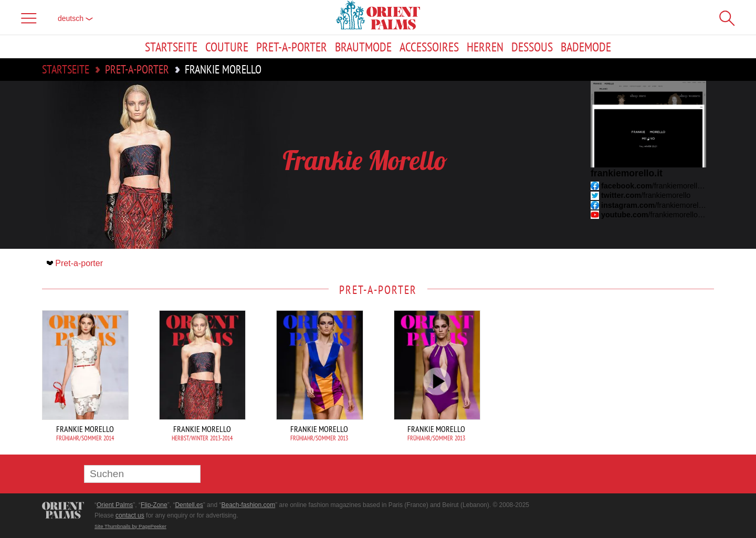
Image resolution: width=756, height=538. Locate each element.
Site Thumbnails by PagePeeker (130, 526)
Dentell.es (189, 505)
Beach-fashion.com (248, 505)
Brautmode (363, 47)
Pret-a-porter (292, 47)
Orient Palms (115, 505)
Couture (227, 47)
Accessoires (429, 47)
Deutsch (75, 18)
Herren (485, 47)
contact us (130, 515)
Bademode (586, 47)
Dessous (532, 47)
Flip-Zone (154, 505)
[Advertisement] (640, 381)
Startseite (171, 47)
